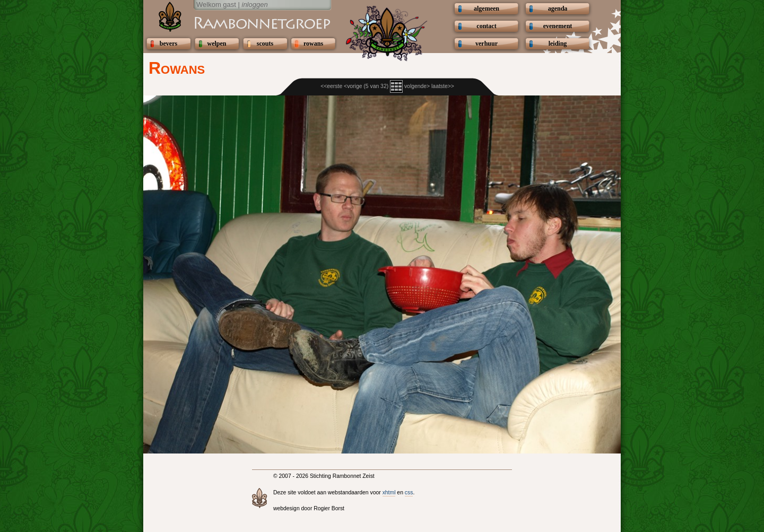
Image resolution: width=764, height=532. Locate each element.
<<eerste (331, 86)
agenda (558, 8)
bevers (168, 43)
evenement (558, 26)
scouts (265, 43)
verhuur (487, 43)
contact (486, 26)
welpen (217, 43)
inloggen (255, 5)
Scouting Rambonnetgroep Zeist (236, 22)
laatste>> (443, 86)
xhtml (389, 492)
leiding (558, 43)
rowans (313, 43)
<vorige (353, 86)
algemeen (487, 8)
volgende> (417, 86)
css (409, 492)
